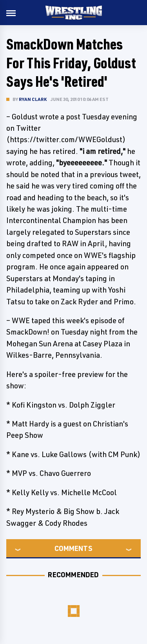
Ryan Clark (33, 99)
